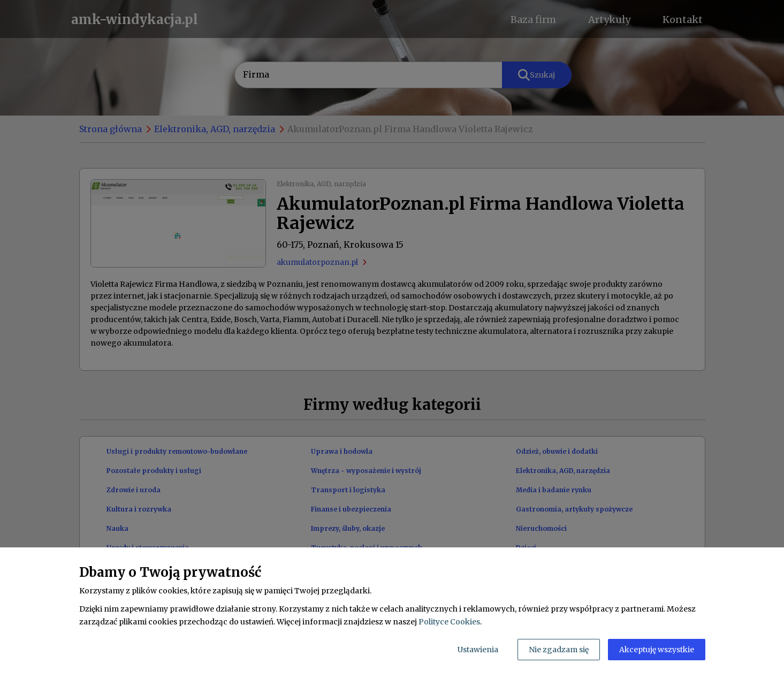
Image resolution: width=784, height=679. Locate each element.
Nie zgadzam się (559, 650)
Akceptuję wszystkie (657, 650)
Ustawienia (478, 650)
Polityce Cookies (449, 622)
